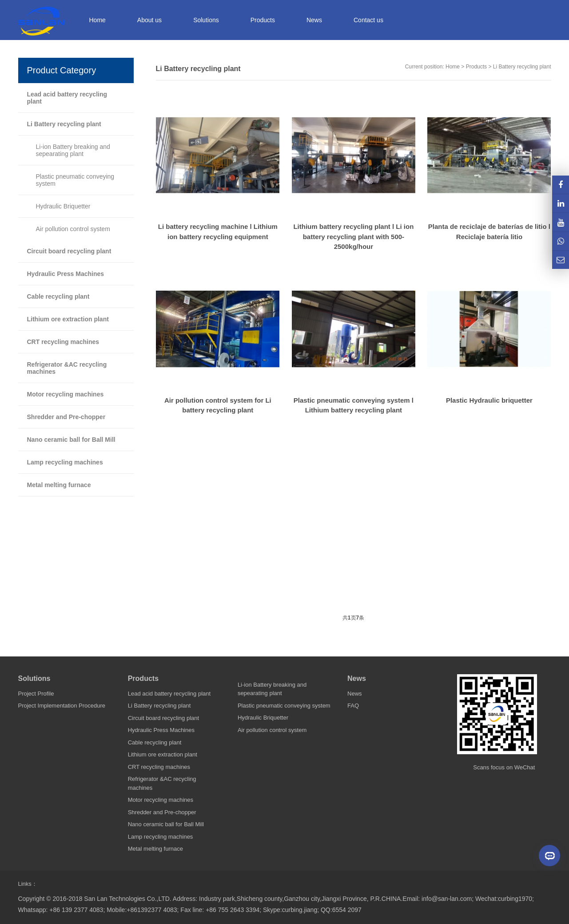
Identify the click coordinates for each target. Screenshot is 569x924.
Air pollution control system (73, 229)
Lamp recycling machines (65, 462)
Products (476, 67)
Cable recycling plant (58, 296)
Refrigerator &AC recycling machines (67, 368)
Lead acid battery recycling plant (67, 98)
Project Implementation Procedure (62, 706)
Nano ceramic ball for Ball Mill (71, 440)
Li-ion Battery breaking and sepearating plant (73, 150)
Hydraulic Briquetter (63, 206)
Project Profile (36, 694)
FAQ (353, 706)
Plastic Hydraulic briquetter (489, 400)
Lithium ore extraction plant (68, 319)
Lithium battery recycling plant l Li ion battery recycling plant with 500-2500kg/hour (353, 236)
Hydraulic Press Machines (66, 274)
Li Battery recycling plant (522, 67)
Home (97, 20)
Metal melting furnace (59, 485)
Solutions (34, 678)
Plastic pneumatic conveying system (75, 180)
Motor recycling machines (66, 394)
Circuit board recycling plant (69, 251)
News (357, 678)
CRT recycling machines (63, 342)
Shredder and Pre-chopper (66, 417)
